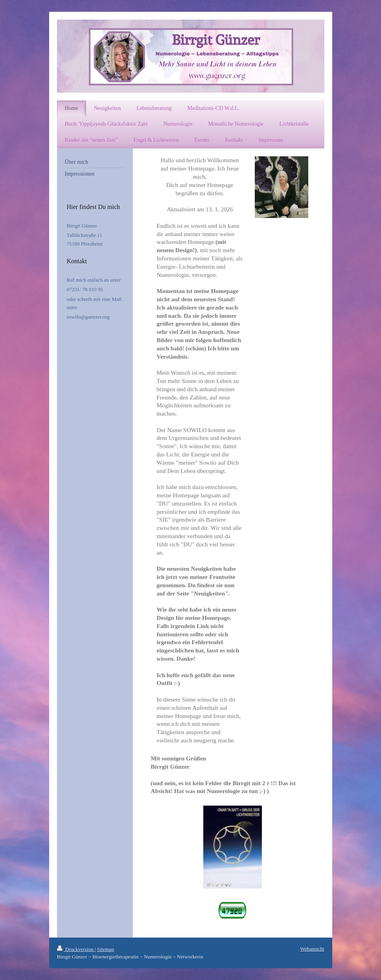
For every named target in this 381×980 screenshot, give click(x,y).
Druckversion (76, 949)
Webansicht (312, 949)
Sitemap (106, 949)
